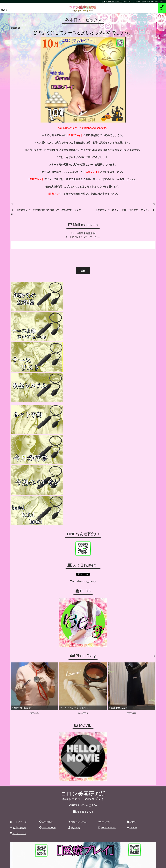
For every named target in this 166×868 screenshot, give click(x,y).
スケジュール (47, 694)
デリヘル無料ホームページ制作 (100, 863)
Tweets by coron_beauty (83, 448)
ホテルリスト (18, 700)
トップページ (18, 688)
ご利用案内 (46, 688)
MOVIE (132, 694)
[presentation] (34, 257)
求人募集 (74, 694)
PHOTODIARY (107, 694)
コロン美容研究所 (83, 6)
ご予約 (131, 688)
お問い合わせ (18, 694)
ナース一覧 (104, 688)
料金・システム (77, 688)
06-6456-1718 (85, 678)
